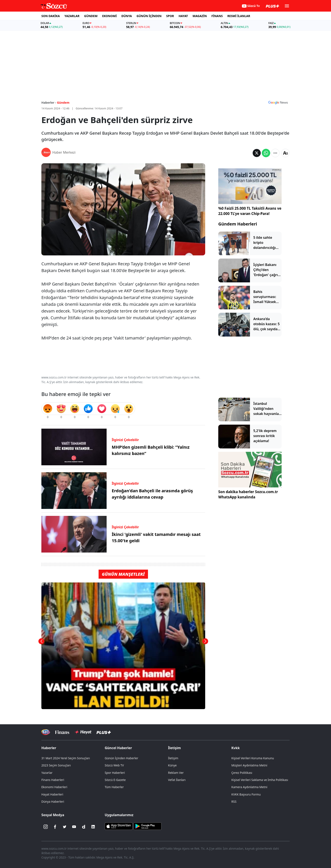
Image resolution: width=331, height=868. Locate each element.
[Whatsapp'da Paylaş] (266, 153)
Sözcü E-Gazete (115, 780)
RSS (234, 802)
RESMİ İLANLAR (239, 16)
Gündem (63, 103)
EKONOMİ (109, 16)
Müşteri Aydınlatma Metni (249, 765)
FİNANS (217, 16)
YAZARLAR (72, 16)
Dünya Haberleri (53, 802)
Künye (172, 765)
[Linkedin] (93, 827)
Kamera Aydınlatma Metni (249, 787)
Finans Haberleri (53, 780)
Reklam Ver (176, 773)
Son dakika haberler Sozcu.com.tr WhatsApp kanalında (248, 494)
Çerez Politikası (242, 773)
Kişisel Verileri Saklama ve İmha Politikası (260, 780)
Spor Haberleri (115, 773)
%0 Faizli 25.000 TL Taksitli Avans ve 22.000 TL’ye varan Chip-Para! (250, 211)
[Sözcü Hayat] (83, 732)
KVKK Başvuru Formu (246, 794)
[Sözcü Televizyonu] (46, 732)
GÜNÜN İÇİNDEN (149, 16)
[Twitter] (65, 827)
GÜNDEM (91, 16)
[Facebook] (55, 827)
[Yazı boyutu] (285, 153)
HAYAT (183, 16)
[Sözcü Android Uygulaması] (148, 826)
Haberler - (49, 103)
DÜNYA (127, 16)
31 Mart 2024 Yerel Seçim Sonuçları (66, 758)
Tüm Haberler (114, 787)
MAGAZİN (200, 16)
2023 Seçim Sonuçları (56, 765)
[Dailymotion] (84, 827)
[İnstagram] (46, 827)
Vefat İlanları (177, 780)
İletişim (174, 748)
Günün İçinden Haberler (121, 758)
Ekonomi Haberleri (54, 787)
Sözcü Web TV (114, 765)
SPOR (170, 16)
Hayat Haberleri (52, 794)
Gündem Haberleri (238, 224)
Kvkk (236, 748)
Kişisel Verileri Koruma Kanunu (253, 758)
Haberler (49, 748)
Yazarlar (47, 773)
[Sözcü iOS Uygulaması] (119, 826)
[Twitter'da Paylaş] (257, 153)
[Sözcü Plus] (104, 732)
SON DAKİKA (51, 16)
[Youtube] (74, 827)
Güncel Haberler (118, 748)
